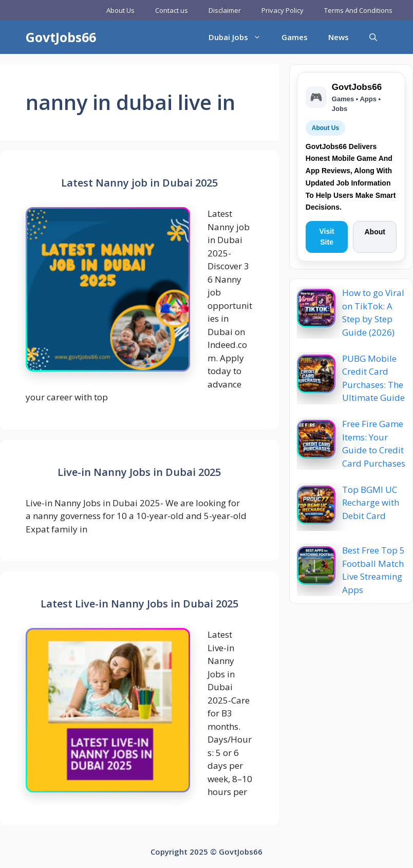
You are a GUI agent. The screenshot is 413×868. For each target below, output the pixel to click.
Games (295, 37)
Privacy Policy (283, 10)
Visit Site (326, 237)
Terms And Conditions (358, 10)
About (374, 232)
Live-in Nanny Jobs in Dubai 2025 (139, 472)
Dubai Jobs (240, 37)
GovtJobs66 (61, 37)
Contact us (172, 10)
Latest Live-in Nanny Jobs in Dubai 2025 (139, 604)
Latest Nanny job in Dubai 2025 (139, 183)
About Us (120, 10)
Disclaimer (225, 10)
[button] (373, 37)
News (339, 37)
